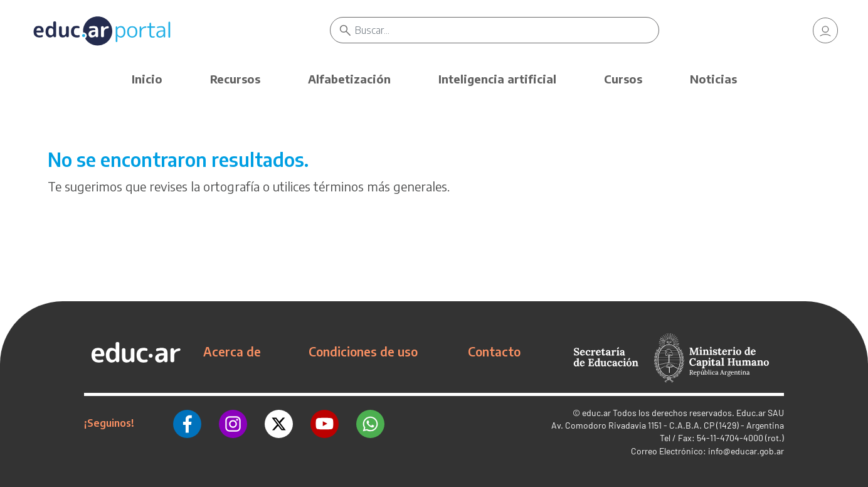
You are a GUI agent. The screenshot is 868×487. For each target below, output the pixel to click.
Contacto (494, 351)
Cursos (623, 79)
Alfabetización (349, 79)
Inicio (147, 79)
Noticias (713, 79)
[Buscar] (509, 31)
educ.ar (596, 413)
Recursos (235, 79)
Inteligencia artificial (497, 79)
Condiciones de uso (363, 351)
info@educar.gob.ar (746, 451)
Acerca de (232, 351)
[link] (825, 31)
